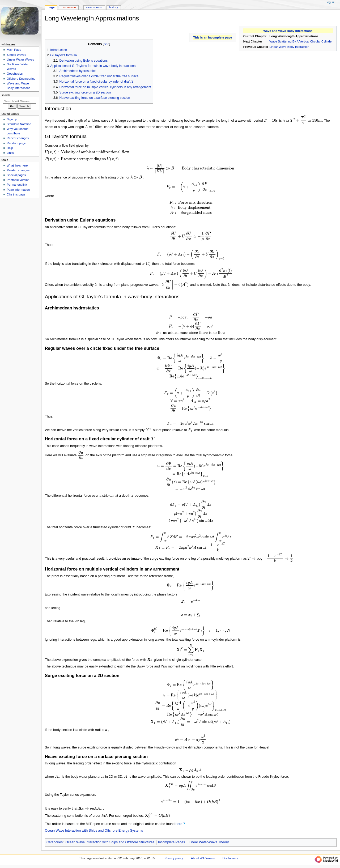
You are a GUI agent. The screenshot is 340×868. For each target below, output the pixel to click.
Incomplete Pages (172, 842)
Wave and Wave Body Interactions (288, 31)
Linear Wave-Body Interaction (289, 47)
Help (10, 148)
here (179, 824)
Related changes (18, 170)
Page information (18, 190)
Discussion (69, 7)
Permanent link (17, 185)
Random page (16, 143)
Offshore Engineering (21, 79)
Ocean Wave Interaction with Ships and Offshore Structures (110, 842)
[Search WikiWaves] (20, 101)
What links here (17, 165)
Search (6, 95)
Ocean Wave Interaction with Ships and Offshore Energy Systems (94, 831)
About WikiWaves (203, 858)
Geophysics (15, 74)
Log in (330, 2)
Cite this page (16, 194)
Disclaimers (230, 858)
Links (10, 153)
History (114, 7)
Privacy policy (174, 858)
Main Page (14, 50)
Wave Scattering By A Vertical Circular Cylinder (301, 41)
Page (51, 7)
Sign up (12, 119)
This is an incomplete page (212, 37)
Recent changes (18, 138)
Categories (55, 842)
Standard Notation (19, 124)
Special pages (16, 175)
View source (94, 7)
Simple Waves (16, 55)
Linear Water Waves (20, 59)
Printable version (18, 180)
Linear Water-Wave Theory (209, 842)
